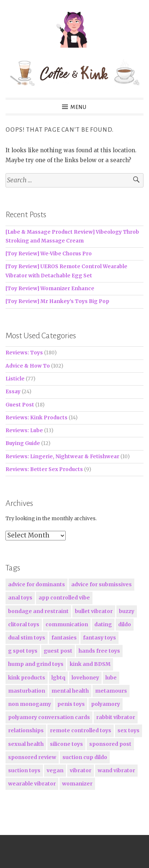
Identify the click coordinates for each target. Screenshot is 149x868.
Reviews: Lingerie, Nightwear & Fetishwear (62, 457)
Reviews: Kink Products (37, 418)
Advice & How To (28, 366)
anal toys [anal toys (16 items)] (20, 598)
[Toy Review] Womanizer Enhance (50, 289)
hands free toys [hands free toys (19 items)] (99, 651)
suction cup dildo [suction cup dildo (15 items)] (85, 757)
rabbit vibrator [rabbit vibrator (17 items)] (116, 717)
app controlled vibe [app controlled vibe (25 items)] (64, 598)
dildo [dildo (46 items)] (125, 624)
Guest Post (20, 405)
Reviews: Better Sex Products (44, 469)
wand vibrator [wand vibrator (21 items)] (116, 770)
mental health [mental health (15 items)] (70, 691)
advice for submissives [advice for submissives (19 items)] (101, 584)
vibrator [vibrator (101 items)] (81, 770)
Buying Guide (23, 443)
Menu (79, 107)
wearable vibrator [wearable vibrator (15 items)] (32, 784)
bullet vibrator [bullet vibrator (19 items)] (94, 611)
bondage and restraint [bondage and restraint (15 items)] (38, 611)
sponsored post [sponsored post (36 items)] (110, 744)
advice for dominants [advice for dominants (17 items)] (37, 584)
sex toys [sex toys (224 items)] (128, 730)
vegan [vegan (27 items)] (55, 770)
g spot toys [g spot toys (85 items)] (23, 651)
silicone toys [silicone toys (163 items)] (66, 744)
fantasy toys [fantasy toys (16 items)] (99, 638)
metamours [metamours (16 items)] (111, 691)
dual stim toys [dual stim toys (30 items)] (27, 638)
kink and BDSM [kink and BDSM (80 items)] (90, 664)
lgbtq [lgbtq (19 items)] (58, 678)
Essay (13, 392)
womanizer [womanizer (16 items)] (77, 784)
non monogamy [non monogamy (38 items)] (30, 704)
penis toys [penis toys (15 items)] (71, 704)
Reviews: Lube (24, 431)
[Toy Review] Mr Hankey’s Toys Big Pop (57, 301)
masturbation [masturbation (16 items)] (27, 691)
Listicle (15, 379)
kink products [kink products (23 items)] (27, 678)
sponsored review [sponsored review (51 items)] (32, 757)
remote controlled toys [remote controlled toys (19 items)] (81, 730)
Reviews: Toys (24, 353)
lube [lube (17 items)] (111, 678)
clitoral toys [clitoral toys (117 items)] (24, 624)
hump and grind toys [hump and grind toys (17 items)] (36, 664)
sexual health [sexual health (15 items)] (26, 744)
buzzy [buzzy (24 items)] (127, 611)
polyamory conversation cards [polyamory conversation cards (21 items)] (49, 717)
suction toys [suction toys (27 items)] (24, 770)
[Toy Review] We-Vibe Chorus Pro (49, 254)
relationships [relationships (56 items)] (26, 730)
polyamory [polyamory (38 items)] (106, 704)
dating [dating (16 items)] (103, 624)
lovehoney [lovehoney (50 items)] (85, 678)
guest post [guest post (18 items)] (58, 651)
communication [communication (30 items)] (67, 624)
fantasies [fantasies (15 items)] (64, 638)
